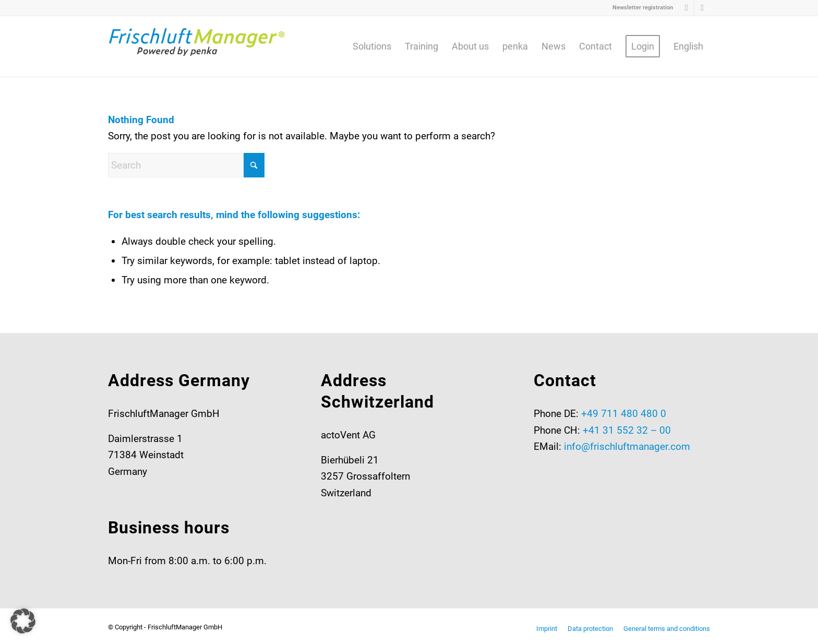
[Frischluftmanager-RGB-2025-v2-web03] (197, 46)
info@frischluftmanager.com (627, 446)
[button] (23, 621)
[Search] (186, 165)
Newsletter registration (643, 8)
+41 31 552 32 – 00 (627, 430)
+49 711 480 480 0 (624, 414)
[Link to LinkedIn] (686, 8)
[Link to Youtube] (702, 8)
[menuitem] (640, 8)
